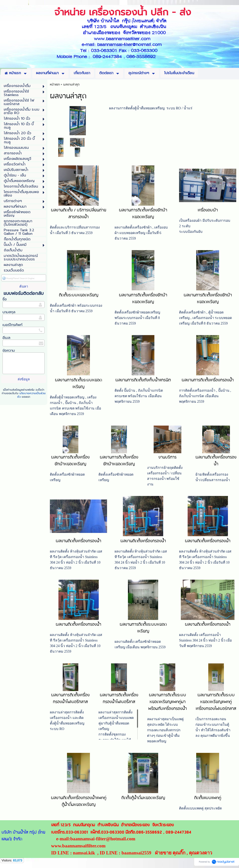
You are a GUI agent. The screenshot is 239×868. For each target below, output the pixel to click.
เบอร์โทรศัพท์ (12, 325)
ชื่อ (5, 299)
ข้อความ (9, 351)
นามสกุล (9, 312)
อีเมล (6, 338)
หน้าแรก (55, 85)
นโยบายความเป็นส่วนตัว (31, 395)
